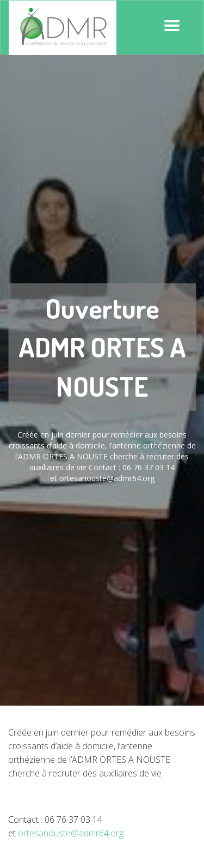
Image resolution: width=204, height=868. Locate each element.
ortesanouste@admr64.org (71, 833)
